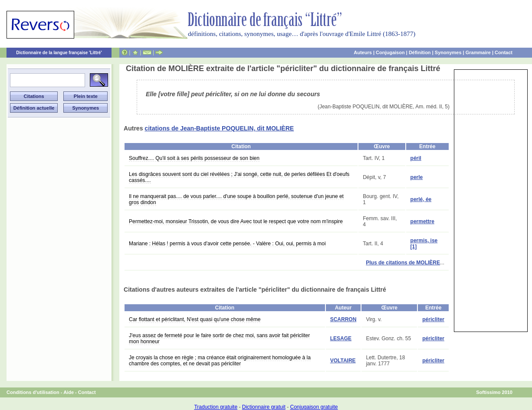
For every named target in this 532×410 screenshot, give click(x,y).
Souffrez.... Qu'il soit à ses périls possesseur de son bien (194, 158)
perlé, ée (421, 199)
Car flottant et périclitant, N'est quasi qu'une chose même (195, 319)
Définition (420, 52)
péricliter (433, 319)
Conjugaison (390, 52)
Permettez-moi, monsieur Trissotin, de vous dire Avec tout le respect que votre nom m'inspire (236, 221)
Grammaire (478, 52)
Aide (69, 392)
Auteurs (363, 52)
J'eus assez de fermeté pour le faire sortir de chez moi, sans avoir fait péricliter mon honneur (219, 338)
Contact (504, 52)
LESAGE (341, 338)
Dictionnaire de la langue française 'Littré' (59, 53)
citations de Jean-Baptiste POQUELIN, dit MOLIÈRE (219, 128)
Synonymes (448, 52)
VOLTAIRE (343, 361)
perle (417, 177)
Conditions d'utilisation (33, 392)
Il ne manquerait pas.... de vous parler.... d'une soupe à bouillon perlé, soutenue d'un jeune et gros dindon (236, 199)
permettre (422, 221)
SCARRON (343, 319)
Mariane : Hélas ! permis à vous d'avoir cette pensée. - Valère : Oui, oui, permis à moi (227, 244)
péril (416, 158)
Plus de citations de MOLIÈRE (403, 263)
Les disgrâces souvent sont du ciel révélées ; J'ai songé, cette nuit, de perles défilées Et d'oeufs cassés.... (239, 177)
